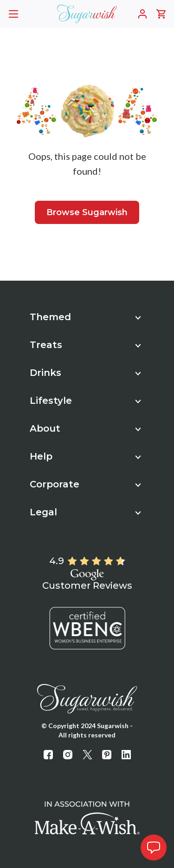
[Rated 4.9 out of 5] (96, 561)
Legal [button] (85, 512)
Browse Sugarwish (87, 212)
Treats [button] (85, 345)
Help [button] (85, 456)
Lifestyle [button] (85, 401)
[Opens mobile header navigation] (13, 14)
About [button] (85, 428)
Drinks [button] (85, 373)
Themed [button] (85, 317)
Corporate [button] (85, 484)
